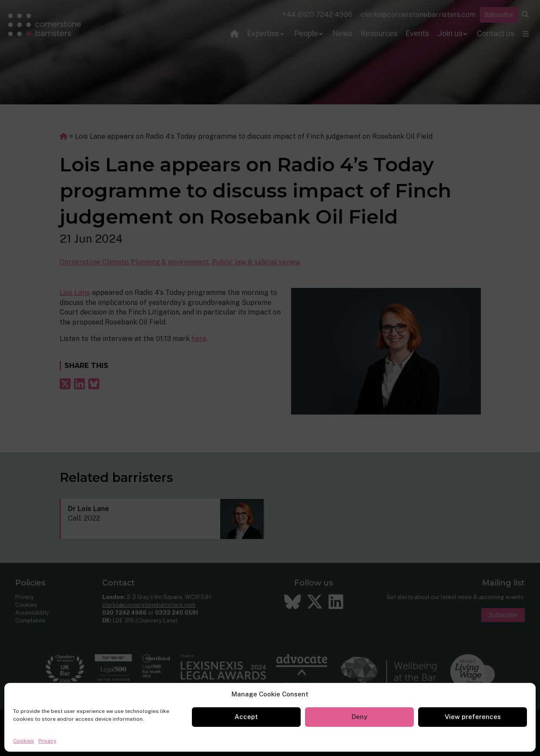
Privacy (47, 741)
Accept (246, 717)
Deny (359, 717)
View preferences (473, 717)
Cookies (23, 741)
